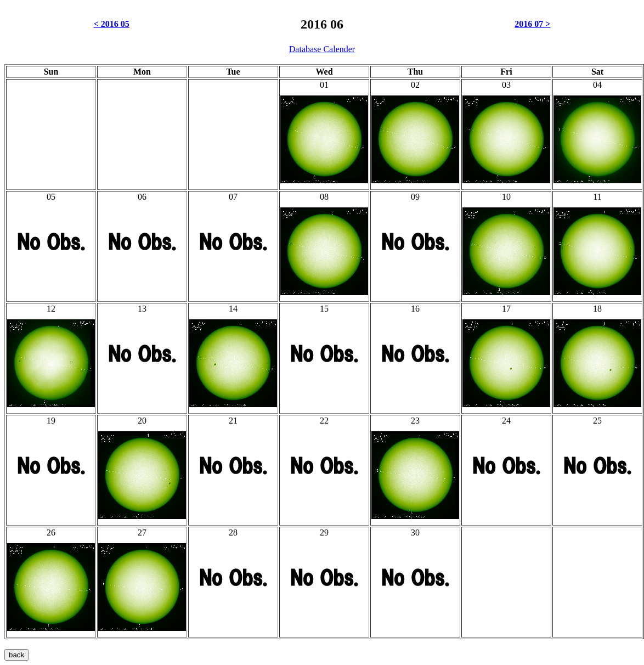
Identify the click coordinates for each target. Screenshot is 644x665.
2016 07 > (532, 24)
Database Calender (322, 49)
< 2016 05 (112, 24)
